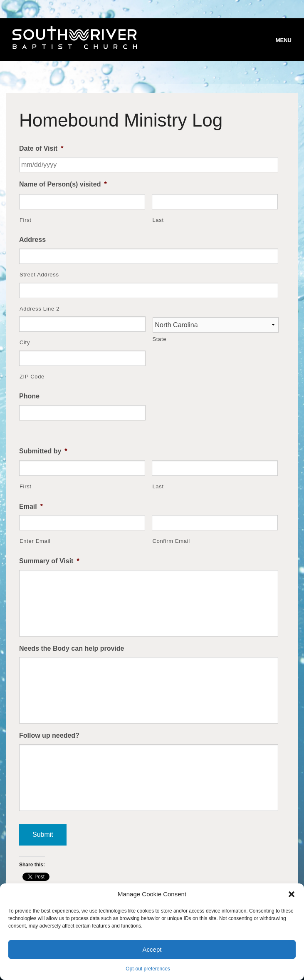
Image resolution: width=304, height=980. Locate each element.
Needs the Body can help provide (72, 648)
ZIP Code (32, 377)
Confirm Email (171, 541)
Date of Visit (41, 148)
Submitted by (43, 451)
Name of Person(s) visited (63, 184)
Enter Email (35, 541)
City (25, 342)
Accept (152, 949)
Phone (29, 396)
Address (32, 240)
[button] (292, 894)
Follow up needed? (49, 735)
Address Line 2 (40, 309)
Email (31, 506)
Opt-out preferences (148, 969)
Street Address (39, 275)
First (26, 220)
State (160, 339)
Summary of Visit (49, 561)
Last (158, 220)
